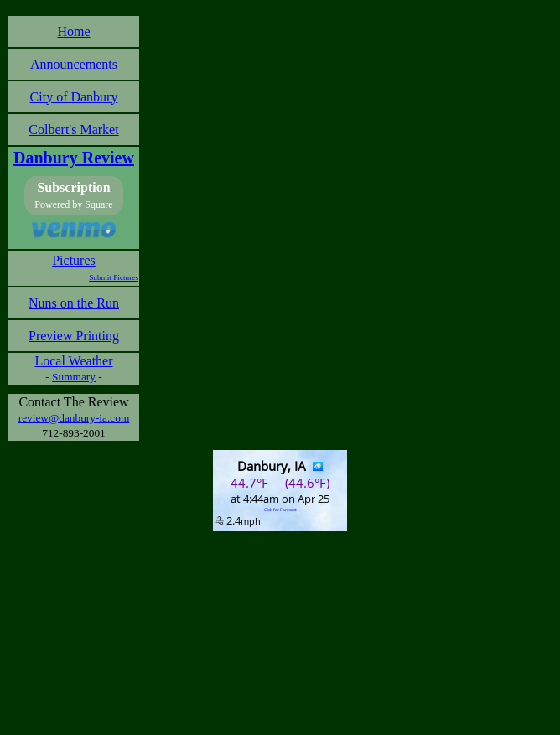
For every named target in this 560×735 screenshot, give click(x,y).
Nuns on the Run (74, 303)
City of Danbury (74, 97)
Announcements (74, 64)
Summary (74, 377)
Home (73, 31)
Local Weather (73, 361)
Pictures (74, 260)
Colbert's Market (73, 129)
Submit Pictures (114, 277)
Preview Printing (74, 336)
